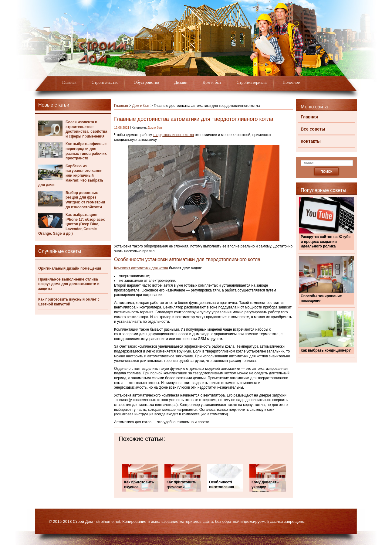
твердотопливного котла (173, 135)
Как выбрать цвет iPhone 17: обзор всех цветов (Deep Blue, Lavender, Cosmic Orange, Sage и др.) (71, 224)
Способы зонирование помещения (321, 298)
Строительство (105, 82)
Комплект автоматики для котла (141, 268)
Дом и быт (212, 82)
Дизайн (181, 82)
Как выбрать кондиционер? (326, 350)
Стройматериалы (252, 82)
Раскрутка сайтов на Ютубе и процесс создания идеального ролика (326, 242)
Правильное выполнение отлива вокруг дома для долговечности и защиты (69, 284)
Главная (69, 82)
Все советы (313, 129)
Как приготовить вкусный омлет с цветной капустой (69, 302)
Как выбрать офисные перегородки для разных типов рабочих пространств (86, 151)
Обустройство (146, 82)
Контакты (311, 141)
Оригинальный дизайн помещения (70, 268)
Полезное (291, 82)
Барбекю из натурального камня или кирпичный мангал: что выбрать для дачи (71, 175)
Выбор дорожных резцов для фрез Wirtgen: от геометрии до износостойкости (85, 200)
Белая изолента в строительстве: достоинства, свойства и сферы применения (86, 129)
